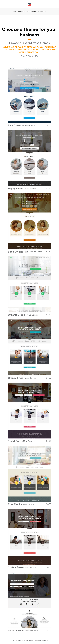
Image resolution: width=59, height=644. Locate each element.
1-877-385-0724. (29, 56)
